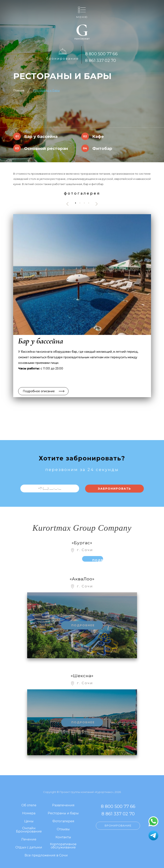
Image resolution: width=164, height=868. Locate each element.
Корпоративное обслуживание (63, 846)
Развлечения (63, 805)
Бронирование (63, 59)
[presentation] (68, 204)
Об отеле (29, 805)
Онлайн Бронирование (29, 830)
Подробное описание (39, 391)
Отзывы (63, 829)
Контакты (63, 837)
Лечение (29, 840)
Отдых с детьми (29, 848)
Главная (19, 90)
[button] (76, 203)
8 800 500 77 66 (101, 54)
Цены (29, 821)
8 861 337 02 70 (101, 60)
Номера (29, 813)
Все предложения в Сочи (46, 856)
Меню (82, 17)
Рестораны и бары (46, 90)
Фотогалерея (63, 821)
